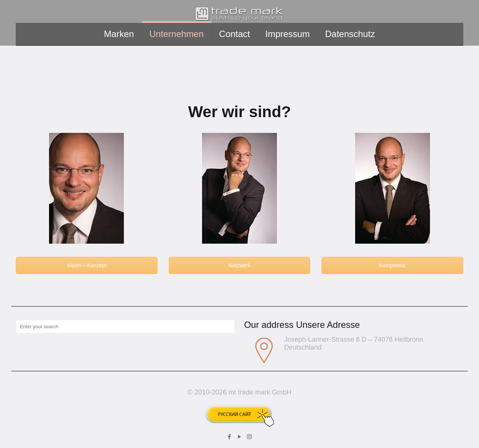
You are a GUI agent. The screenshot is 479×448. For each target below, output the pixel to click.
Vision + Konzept (87, 265)
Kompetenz (392, 265)
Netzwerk (239, 265)
